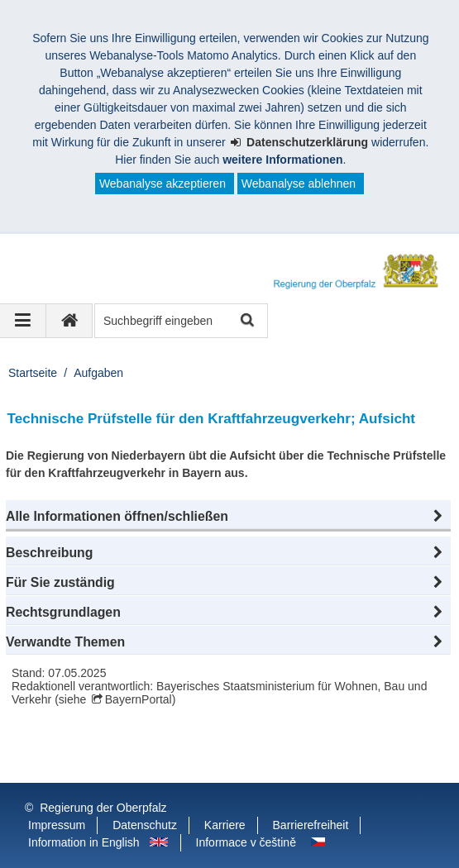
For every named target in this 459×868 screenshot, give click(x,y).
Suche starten (246, 321)
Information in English (84, 842)
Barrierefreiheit (311, 825)
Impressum (57, 825)
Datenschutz (145, 825)
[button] (228, 517)
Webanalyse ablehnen (299, 184)
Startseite (33, 373)
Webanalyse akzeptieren (163, 184)
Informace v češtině (246, 842)
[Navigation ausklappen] (23, 321)
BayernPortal (139, 699)
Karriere (225, 825)
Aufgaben (98, 373)
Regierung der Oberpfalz (103, 808)
